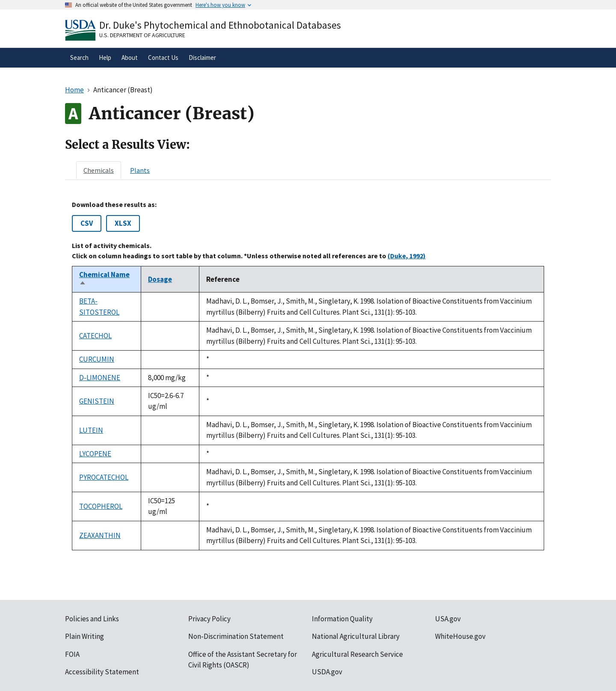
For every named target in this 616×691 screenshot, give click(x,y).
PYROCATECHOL (104, 477)
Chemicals (99, 170)
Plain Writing (84, 636)
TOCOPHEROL (101, 506)
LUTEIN (91, 430)
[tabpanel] (308, 375)
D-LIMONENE (100, 378)
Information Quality (342, 619)
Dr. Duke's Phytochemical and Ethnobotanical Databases (220, 25)
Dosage (160, 279)
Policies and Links (92, 619)
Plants (140, 170)
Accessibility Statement (102, 672)
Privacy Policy (209, 619)
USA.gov (448, 619)
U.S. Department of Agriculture (142, 35)
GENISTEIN (97, 401)
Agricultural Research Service (357, 654)
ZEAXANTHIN (100, 535)
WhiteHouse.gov (460, 636)
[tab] (99, 170)
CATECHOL (95, 336)
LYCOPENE (95, 454)
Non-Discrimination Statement (236, 636)
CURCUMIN (97, 359)
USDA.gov (327, 672)
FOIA (72, 654)
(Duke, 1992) (407, 256)
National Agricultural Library (356, 636)
